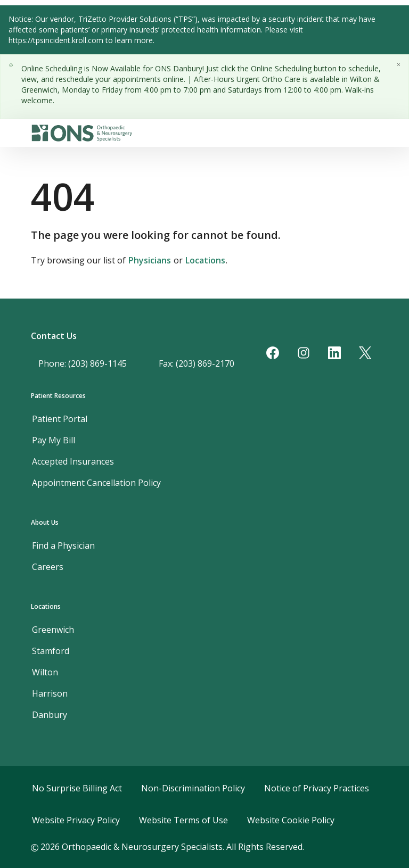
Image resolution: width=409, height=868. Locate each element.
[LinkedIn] (334, 353)
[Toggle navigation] (374, 133)
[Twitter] (365, 353)
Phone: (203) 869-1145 (83, 363)
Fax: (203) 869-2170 (197, 363)
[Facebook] (273, 353)
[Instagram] (304, 353)
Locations (205, 260)
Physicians (150, 260)
